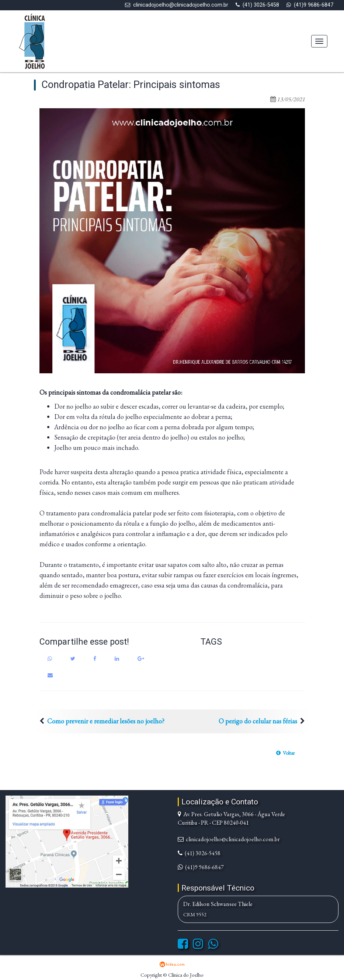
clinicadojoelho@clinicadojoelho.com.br (181, 5)
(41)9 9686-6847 (314, 5)
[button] (285, 753)
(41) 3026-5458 (261, 5)
